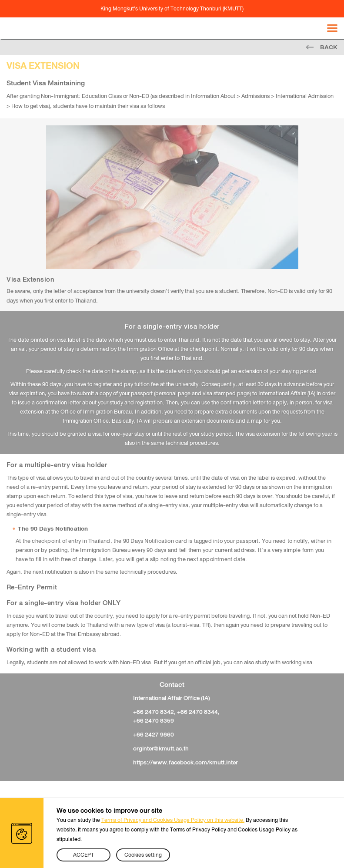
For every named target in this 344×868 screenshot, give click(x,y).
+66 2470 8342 (154, 712)
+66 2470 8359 (154, 720)
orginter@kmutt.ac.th (161, 748)
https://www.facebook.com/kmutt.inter (185, 762)
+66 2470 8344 (197, 712)
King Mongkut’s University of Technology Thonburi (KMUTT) (172, 9)
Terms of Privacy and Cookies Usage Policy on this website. (173, 820)
